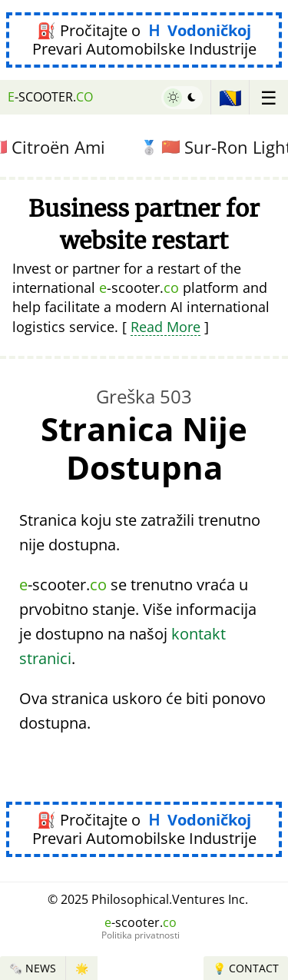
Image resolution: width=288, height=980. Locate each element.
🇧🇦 (230, 97)
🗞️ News (33, 968)
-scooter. (50, 97)
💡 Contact (246, 968)
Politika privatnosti (141, 935)
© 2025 (148, 899)
